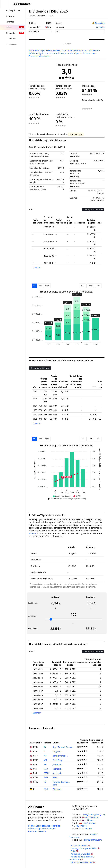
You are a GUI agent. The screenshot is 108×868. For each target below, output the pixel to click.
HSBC (46, 778)
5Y (34, 286)
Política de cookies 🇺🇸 (80, 845)
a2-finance (87, 829)
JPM (45, 765)
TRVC (46, 789)
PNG (90, 286)
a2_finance (82, 826)
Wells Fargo (58, 760)
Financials (100, 23)
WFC (45, 760)
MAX (47, 286)
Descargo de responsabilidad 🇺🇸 (85, 848)
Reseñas (43, 831)
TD (45, 782)
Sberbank (57, 769)
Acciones (41, 16)
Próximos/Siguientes (38, 53)
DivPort (32, 533)
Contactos (33, 831)
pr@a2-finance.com (93, 840)
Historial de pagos (37, 50)
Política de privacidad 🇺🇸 (82, 854)
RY (45, 747)
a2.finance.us (92, 817)
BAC (45, 756)
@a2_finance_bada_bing (94, 815)
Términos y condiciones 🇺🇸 (83, 862)
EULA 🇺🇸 (74, 851)
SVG (82, 286)
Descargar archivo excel (93, 210)
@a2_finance (89, 823)
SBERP (47, 773)
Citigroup (57, 751)
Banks (102, 27)
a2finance (91, 820)
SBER (46, 769)
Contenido (50, 829)
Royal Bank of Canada (63, 747)
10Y (40, 286)
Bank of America (60, 756)
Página (32, 16)
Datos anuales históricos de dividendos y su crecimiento (73, 50)
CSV (98, 286)
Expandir (37, 267)
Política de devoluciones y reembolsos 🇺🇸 (82, 858)
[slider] (51, 619)
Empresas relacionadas (40, 56)
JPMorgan (57, 764)
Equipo (41, 829)
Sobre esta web (43, 826)
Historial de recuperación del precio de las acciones (73, 53)
